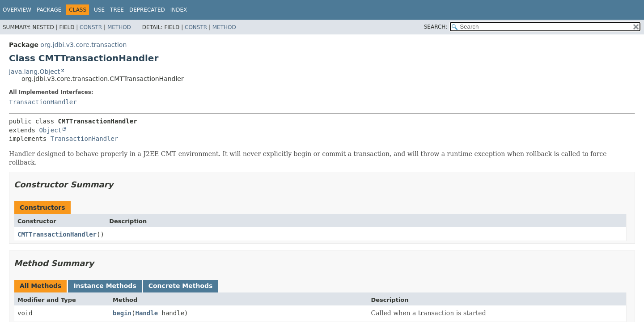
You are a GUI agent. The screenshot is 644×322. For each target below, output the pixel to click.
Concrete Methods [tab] (181, 286)
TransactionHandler (43, 102)
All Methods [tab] (40, 286)
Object (50, 130)
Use (99, 10)
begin (122, 313)
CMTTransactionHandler (57, 234)
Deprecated (147, 10)
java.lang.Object (34, 72)
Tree (117, 10)
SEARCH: (436, 27)
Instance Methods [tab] (105, 286)
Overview (17, 10)
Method (119, 27)
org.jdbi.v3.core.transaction (83, 45)
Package (49, 10)
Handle (146, 313)
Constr (91, 27)
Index (179, 10)
